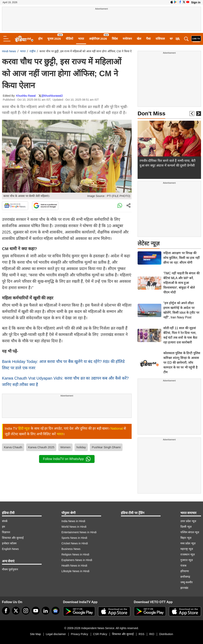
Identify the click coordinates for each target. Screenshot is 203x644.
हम (3, 527)
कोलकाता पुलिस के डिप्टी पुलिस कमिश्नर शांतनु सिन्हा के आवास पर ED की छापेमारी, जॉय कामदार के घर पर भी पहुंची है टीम (182, 363)
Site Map (35, 634)
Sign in (196, 2)
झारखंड (184, 588)
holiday (81, 447)
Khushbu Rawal (26, 96)
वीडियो (69, 39)
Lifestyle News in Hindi (75, 571)
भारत (81, 39)
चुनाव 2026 (54, 39)
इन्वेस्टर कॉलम (9, 543)
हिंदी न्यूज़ (24, 429)
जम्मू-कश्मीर (187, 582)
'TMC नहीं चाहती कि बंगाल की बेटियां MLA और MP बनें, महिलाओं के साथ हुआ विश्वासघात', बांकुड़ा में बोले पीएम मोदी (181, 283)
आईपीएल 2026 (98, 39)
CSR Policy (100, 634)
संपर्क (5, 521)
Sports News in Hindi (74, 538)
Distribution (166, 634)
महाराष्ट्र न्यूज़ (187, 549)
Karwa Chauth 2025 (41, 447)
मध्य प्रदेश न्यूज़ (188, 543)
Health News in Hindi (74, 566)
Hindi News (9, 51)
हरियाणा (185, 571)
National (117, 429)
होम (40, 39)
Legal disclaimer (56, 634)
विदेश (115, 39)
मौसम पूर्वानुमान (10, 569)
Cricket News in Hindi (75, 543)
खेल (139, 39)
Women (65, 447)
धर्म (171, 39)
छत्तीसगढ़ (185, 577)
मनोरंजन (127, 39)
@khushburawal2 (52, 96)
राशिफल (160, 39)
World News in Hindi (74, 527)
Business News (71, 549)
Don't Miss (151, 113)
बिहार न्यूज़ (186, 538)
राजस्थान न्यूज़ (188, 554)
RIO (152, 634)
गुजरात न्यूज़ (187, 560)
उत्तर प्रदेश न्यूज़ (188, 521)
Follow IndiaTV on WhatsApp (67, 459)
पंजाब (183, 566)
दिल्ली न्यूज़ (186, 527)
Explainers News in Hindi (77, 560)
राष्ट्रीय (33, 51)
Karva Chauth (13, 447)
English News (10, 549)
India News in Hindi (73, 521)
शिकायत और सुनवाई (13, 538)
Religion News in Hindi (75, 554)
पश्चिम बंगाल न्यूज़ (190, 532)
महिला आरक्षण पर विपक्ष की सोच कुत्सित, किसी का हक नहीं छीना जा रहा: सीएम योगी (181, 258)
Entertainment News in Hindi (79, 532)
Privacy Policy (79, 634)
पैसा (148, 39)
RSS (141, 634)
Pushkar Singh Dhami (106, 447)
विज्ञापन (6, 532)
